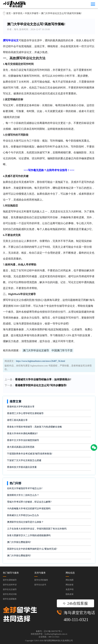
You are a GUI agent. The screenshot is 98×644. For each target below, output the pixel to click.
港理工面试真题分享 (17, 420)
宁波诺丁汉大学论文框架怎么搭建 (24, 460)
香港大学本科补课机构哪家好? (22, 434)
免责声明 (70, 589)
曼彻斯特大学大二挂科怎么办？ (23, 495)
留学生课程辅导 (10, 580)
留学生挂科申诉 (10, 585)
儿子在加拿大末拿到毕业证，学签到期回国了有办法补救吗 (37, 529)
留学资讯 (18, 13)
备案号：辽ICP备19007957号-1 (49, 631)
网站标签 (70, 585)
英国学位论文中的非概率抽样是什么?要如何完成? (32, 549)
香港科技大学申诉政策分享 (21, 407)
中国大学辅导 (32, 13)
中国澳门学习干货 (62, 350)
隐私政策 (70, 594)
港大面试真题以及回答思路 (21, 447)
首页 (8, 13)
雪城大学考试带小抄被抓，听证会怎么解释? (29, 502)
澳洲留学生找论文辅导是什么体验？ (25, 522)
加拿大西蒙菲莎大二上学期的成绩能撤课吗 (29, 535)
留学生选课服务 (10, 599)
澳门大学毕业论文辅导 (36, 350)
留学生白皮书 (40, 585)
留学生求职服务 (41, 580)
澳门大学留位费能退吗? (19, 542)
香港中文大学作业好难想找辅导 (23, 440)
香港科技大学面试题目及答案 (22, 467)
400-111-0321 (76, 620)
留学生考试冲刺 (10, 594)
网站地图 (70, 580)
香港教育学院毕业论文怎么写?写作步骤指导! (41, 385)
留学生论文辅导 (10, 589)
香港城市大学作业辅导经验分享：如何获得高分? (43, 379)
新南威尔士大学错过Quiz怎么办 (23, 515)
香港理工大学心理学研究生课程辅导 (25, 413)
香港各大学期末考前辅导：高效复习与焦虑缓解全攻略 (34, 427)
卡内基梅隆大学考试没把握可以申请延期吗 (29, 509)
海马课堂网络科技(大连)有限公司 (58, 641)
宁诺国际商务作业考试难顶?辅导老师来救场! (30, 454)
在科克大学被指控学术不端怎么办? (25, 488)
